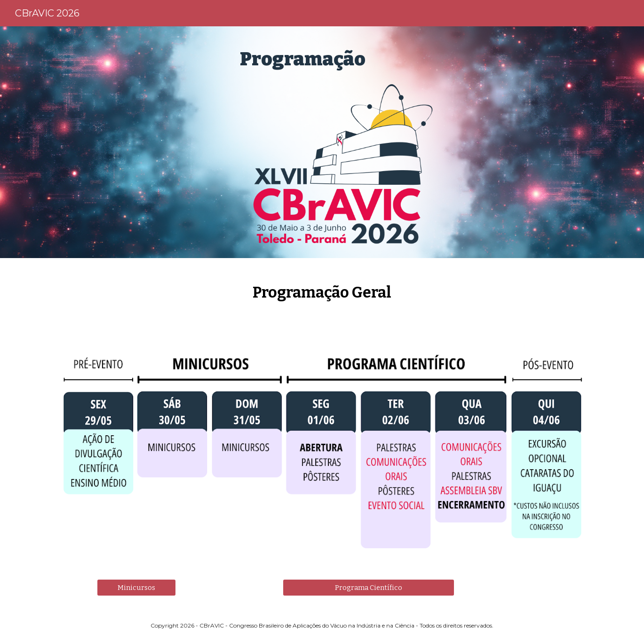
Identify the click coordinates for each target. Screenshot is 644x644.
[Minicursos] (136, 587)
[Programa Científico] (369, 587)
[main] (345, 59)
